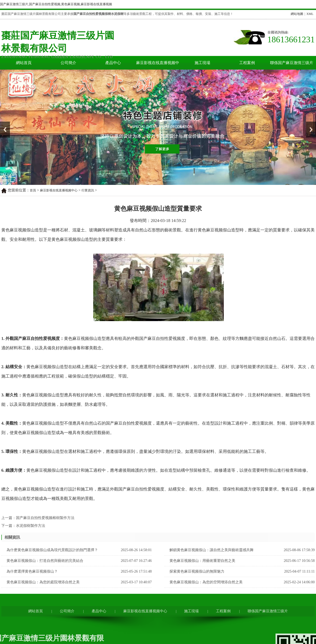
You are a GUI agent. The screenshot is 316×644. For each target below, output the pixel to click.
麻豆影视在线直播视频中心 (158, 65)
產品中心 (113, 63)
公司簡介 (68, 63)
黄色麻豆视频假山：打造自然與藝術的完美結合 (45, 568)
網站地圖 (297, 14)
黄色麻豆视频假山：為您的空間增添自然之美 (206, 590)
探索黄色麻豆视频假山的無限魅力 (197, 579)
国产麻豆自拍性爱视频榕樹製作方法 (45, 524)
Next (309, 123)
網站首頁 (24, 63)
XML (310, 14)
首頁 (33, 190)
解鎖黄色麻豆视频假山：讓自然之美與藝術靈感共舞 (212, 558)
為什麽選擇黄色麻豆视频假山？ (32, 579)
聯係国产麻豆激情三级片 (292, 63)
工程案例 (247, 63)
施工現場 (202, 63)
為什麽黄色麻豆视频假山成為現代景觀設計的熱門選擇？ (52, 558)
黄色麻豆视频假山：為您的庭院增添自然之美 (43, 590)
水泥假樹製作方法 (31, 531)
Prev (3, 123)
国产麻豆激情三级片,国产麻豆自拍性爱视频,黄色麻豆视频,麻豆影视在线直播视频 (56, 4)
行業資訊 (88, 190)
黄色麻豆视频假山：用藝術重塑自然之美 (202, 568)
